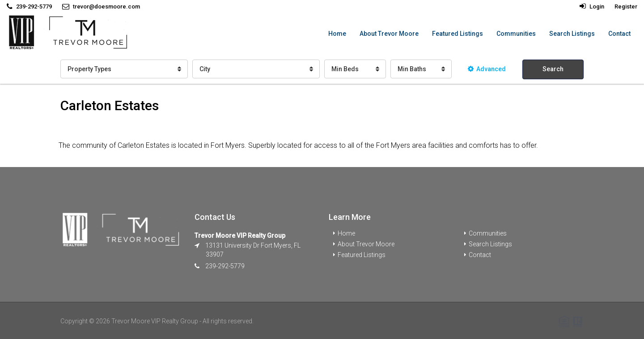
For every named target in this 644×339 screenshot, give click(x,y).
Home (337, 34)
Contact (619, 34)
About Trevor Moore (389, 34)
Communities (516, 34)
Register (626, 6)
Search (553, 69)
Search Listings (572, 34)
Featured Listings (458, 34)
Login (592, 6)
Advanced (487, 69)
